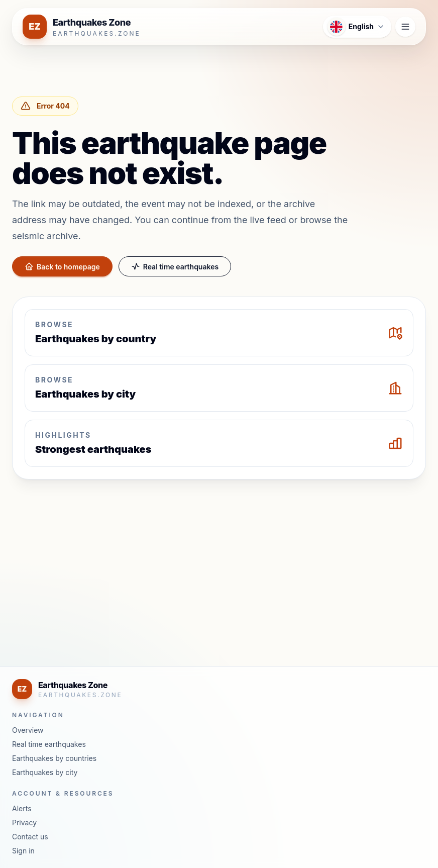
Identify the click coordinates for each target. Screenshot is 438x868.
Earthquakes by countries (54, 758)
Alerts (22, 808)
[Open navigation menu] (405, 27)
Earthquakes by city (45, 772)
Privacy (24, 823)
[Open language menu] (357, 27)
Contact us (30, 837)
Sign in (23, 851)
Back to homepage (62, 266)
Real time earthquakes (175, 266)
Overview (28, 730)
